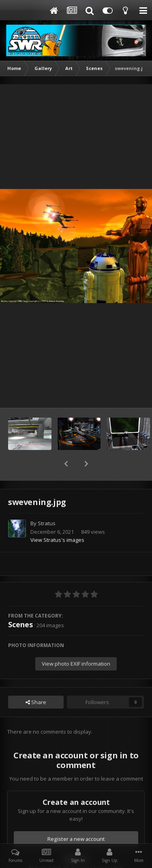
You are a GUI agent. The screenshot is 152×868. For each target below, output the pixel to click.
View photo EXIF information (76, 643)
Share (36, 681)
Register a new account (76, 818)
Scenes (20, 603)
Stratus (47, 502)
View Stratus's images (57, 519)
